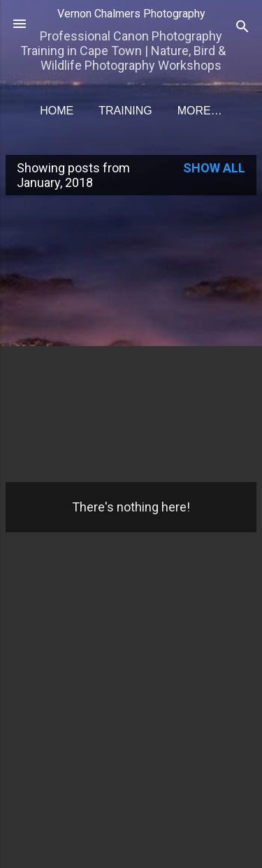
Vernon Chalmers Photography (131, 14)
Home (57, 111)
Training (125, 111)
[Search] (242, 28)
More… (200, 111)
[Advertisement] (131, 337)
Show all (214, 168)
